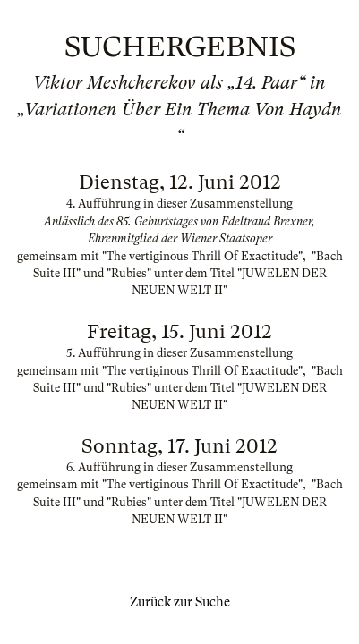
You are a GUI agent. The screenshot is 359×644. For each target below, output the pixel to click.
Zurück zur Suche (180, 602)
